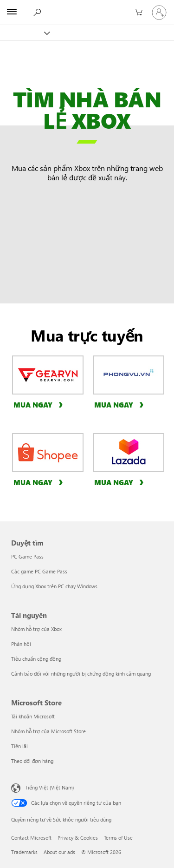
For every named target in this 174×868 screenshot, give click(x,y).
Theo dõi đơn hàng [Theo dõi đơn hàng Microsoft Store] (32, 761)
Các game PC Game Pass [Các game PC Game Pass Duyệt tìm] (39, 571)
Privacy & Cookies (78, 838)
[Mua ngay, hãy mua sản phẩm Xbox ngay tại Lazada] (120, 482)
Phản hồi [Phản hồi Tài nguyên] (21, 644)
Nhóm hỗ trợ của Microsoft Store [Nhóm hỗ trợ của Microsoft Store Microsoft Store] (48, 731)
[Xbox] (24, 33)
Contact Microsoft (31, 838)
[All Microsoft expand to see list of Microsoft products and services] (12, 13)
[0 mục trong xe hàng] (137, 13)
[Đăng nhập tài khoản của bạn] (159, 13)
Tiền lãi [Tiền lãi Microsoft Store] (19, 746)
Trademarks (24, 852)
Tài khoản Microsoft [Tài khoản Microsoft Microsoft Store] (33, 716)
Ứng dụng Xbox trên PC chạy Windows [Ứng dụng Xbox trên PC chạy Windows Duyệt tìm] (54, 586)
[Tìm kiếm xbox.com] (37, 12)
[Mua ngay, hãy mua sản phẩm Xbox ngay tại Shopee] (39, 482)
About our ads (59, 852)
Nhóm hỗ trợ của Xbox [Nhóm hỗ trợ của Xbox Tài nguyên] (36, 629)
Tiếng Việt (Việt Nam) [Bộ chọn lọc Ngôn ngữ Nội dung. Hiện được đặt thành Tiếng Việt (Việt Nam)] (49, 787)
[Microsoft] (87, 7)
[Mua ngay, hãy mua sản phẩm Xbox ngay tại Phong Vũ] (120, 404)
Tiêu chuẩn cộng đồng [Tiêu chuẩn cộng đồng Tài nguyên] (36, 659)
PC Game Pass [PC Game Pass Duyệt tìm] (27, 556)
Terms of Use (118, 838)
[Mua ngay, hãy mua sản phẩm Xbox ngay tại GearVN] (39, 404)
